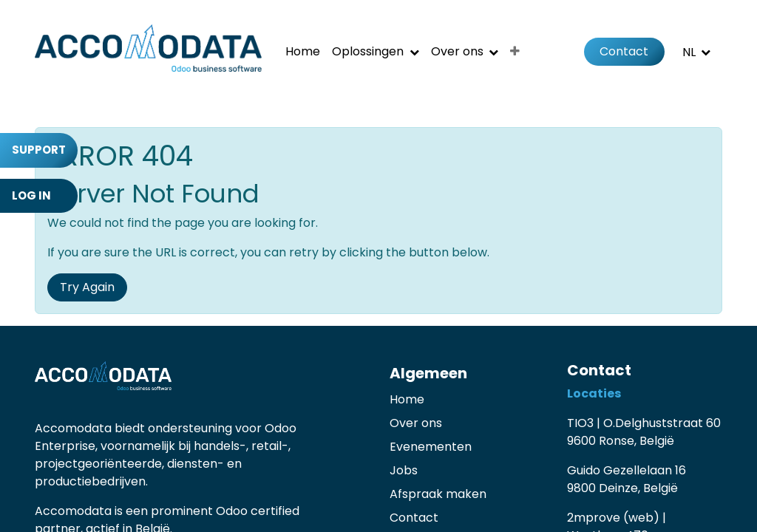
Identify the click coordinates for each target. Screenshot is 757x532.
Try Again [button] (87, 287)
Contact (624, 51)
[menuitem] (303, 52)
